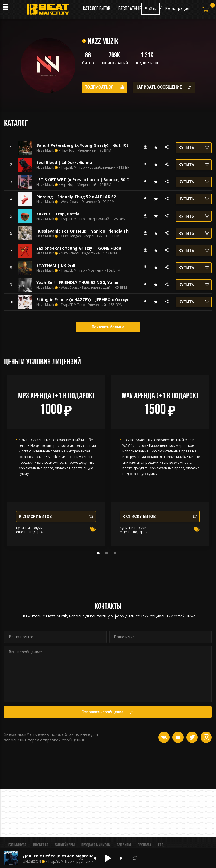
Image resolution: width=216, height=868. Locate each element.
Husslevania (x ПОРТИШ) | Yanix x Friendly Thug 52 (88, 231)
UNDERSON (32, 862)
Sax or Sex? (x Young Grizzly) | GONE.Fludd (79, 248)
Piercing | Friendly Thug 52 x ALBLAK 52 (76, 197)
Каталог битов (97, 9)
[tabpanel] (56, 461)
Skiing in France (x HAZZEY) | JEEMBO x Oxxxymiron (88, 300)
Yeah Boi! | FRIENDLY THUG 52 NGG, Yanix (77, 282)
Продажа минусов (96, 845)
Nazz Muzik (45, 150)
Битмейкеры (65, 845)
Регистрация (177, 8)
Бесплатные (130, 9)
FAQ (161, 845)
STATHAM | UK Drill (56, 265)
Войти (151, 9)
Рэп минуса (17, 845)
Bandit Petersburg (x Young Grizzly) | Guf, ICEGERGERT (91, 145)
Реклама (144, 845)
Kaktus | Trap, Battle (58, 214)
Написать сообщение (164, 87)
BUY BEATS (41, 845)
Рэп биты (124, 845)
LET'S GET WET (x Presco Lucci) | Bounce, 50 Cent (86, 180)
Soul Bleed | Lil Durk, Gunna (64, 162)
